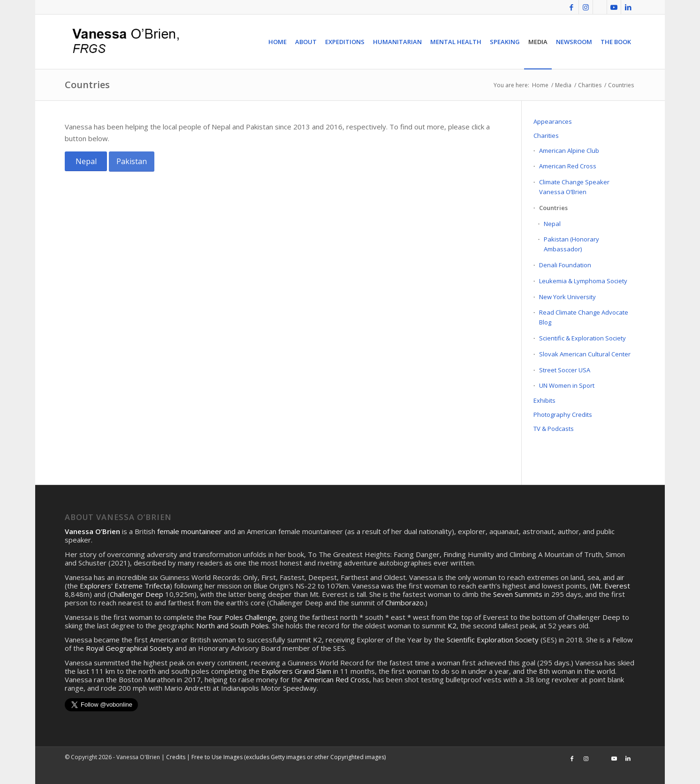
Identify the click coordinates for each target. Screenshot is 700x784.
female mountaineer (190, 531)
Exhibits (544, 400)
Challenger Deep (137, 594)
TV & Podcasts (554, 429)
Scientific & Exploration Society (582, 338)
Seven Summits (518, 594)
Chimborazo (404, 603)
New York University (567, 297)
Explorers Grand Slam (296, 671)
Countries (87, 85)
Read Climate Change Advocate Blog (584, 317)
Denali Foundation (565, 265)
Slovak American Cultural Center (585, 354)
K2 (452, 626)
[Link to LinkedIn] (628, 7)
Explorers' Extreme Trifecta (125, 586)
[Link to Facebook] (572, 7)
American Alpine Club (569, 151)
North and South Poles (232, 626)
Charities (546, 136)
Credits (176, 757)
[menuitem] (278, 42)
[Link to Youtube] (614, 7)
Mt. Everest (611, 586)
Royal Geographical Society (129, 648)
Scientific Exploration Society (493, 640)
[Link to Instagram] (586, 7)
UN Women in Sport (567, 385)
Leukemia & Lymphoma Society (583, 281)
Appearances (553, 121)
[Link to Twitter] (600, 7)
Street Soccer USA (565, 370)
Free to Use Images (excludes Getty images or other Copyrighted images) (289, 757)
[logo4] (124, 42)
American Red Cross (568, 166)
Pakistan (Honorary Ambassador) (571, 244)
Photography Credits (563, 415)
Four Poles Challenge (242, 617)
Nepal (552, 224)
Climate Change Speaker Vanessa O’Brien (574, 187)
